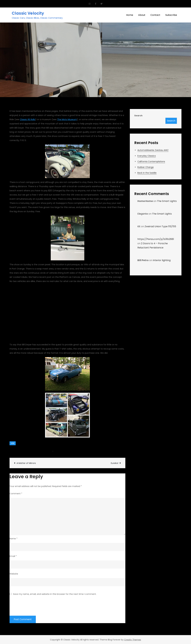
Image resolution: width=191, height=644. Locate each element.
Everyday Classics (147, 156)
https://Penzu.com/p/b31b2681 (156, 239)
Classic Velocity (28, 13)
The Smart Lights (167, 201)
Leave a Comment (77, 450)
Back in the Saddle (147, 173)
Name (14, 539)
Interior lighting (162, 260)
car (51, 450)
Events (57, 450)
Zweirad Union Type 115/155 (160, 226)
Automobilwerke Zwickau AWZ (153, 150)
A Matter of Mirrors (26, 463)
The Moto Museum (67, 119)
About (142, 15)
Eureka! (115, 463)
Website (14, 574)
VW (13, 443)
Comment (16, 494)
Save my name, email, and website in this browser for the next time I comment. (55, 594)
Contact (155, 15)
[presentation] (32, 604)
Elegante (143, 214)
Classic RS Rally (28, 119)
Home (130, 15)
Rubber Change (146, 167)
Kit (139, 226)
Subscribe (171, 15)
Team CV (18, 450)
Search (138, 116)
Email (13, 556)
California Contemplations (151, 161)
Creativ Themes (133, 640)
